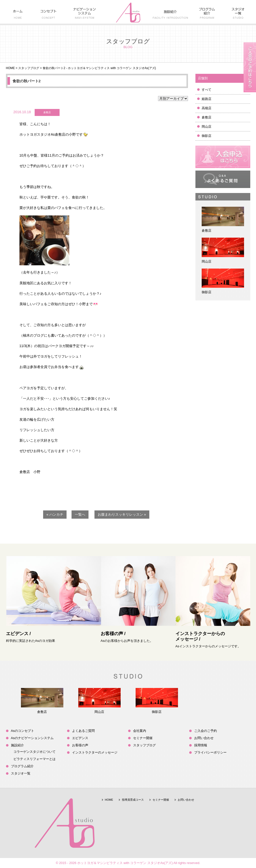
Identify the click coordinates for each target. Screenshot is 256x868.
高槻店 (207, 108)
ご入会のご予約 (206, 731)
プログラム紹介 (22, 766)
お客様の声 (80, 745)
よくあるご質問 (83, 731)
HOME (10, 68)
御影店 (207, 136)
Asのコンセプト (23, 731)
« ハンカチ (55, 514)
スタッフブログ (29, 68)
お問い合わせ (204, 738)
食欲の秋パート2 (27, 81)
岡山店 (207, 127)
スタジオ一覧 (21, 773)
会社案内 (140, 731)
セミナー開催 (143, 738)
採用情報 (201, 745)
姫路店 (207, 99)
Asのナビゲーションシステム (32, 738)
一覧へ (80, 514)
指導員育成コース (133, 800)
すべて (207, 90)
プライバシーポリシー (210, 752)
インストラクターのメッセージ (95, 752)
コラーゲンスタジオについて (35, 752)
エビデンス (80, 738)
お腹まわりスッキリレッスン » (122, 514)
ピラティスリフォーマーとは (35, 759)
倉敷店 (207, 117)
